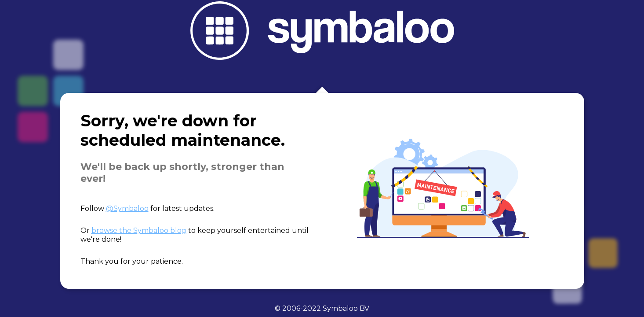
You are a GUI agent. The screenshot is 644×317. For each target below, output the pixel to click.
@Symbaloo (127, 208)
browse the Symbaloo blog (139, 230)
